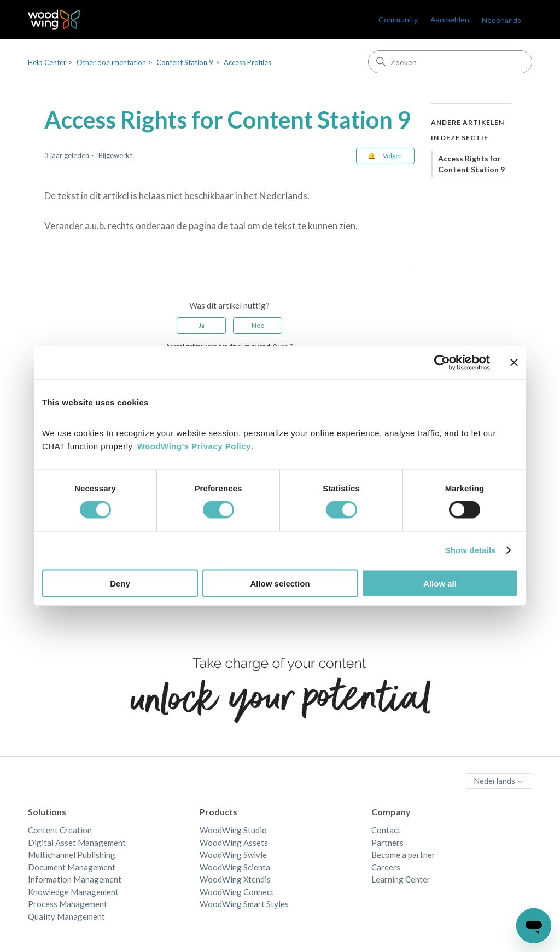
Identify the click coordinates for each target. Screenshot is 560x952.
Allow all (440, 583)
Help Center (47, 62)
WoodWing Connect (237, 892)
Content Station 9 (185, 62)
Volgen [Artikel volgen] (393, 156)
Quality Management (66, 916)
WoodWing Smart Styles (244, 904)
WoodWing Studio (233, 830)
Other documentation (111, 62)
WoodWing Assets (234, 843)
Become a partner (403, 855)
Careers (386, 867)
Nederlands (501, 20)
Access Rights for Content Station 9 (471, 164)
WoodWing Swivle (233, 855)
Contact (386, 830)
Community (398, 19)
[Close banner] (514, 363)
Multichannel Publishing (72, 855)
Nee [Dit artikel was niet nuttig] (258, 325)
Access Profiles (247, 62)
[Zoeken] (450, 62)
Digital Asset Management (77, 843)
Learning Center (401, 879)
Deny (120, 583)
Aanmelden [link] (450, 19)
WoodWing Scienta (235, 867)
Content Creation (60, 830)
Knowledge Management (73, 892)
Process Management (68, 904)
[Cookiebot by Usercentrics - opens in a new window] (442, 363)
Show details (471, 550)
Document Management (72, 867)
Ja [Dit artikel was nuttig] (202, 325)
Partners (387, 843)
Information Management (75, 879)
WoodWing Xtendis (235, 879)
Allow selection (280, 583)
